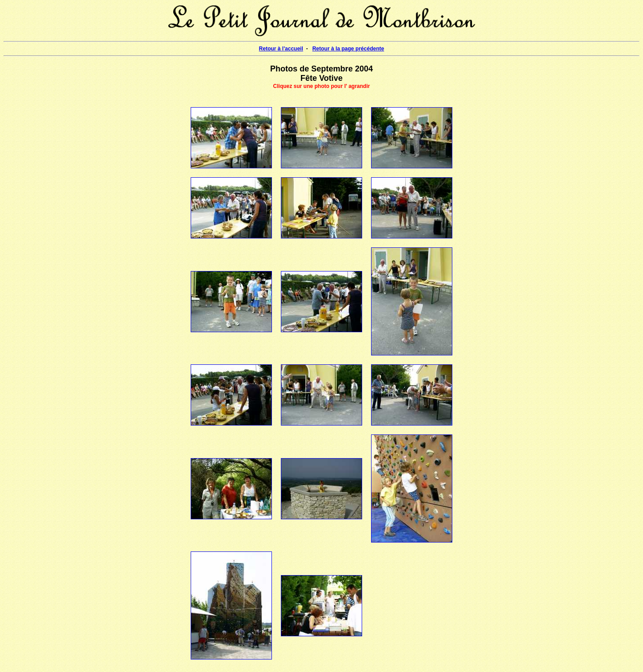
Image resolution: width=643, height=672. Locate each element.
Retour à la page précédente (348, 49)
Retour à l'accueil (281, 49)
